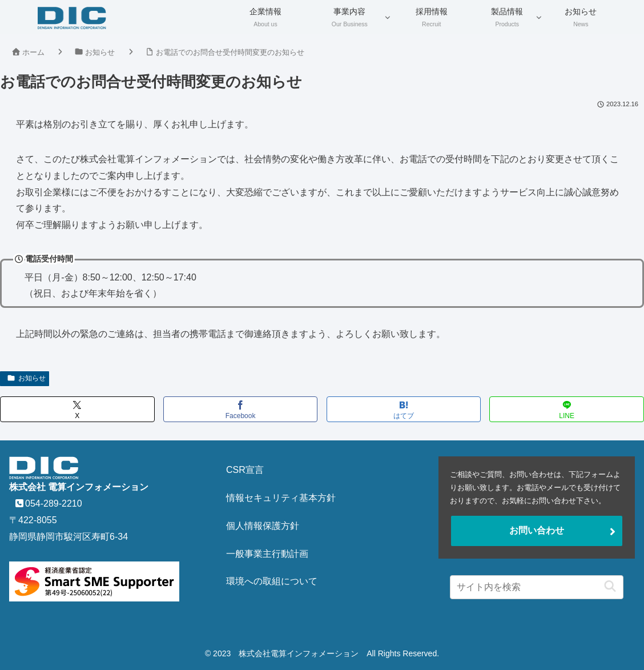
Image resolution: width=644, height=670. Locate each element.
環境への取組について (272, 581)
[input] (537, 587)
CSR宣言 (245, 470)
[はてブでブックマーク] (404, 409)
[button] (607, 587)
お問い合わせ (537, 530)
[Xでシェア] (77, 409)
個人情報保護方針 (263, 526)
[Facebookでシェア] (241, 409)
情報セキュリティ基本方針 (281, 498)
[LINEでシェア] (567, 409)
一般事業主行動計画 (267, 554)
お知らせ (26, 378)
